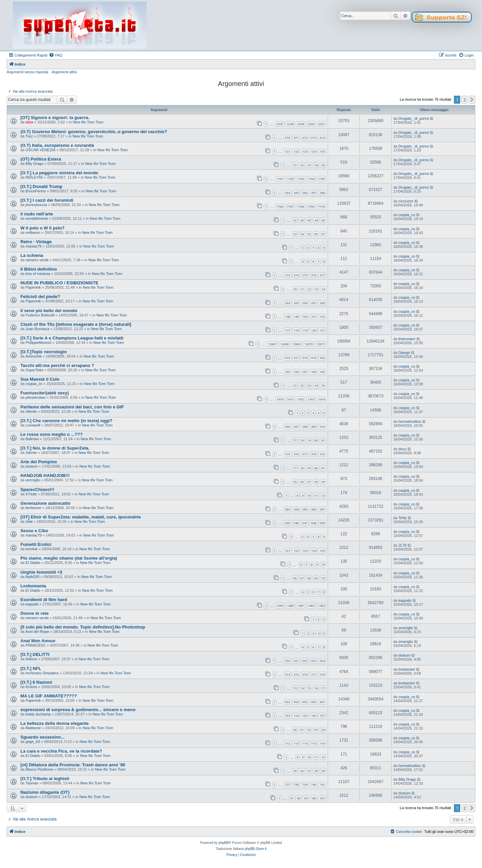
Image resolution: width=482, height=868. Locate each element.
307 (296, 427)
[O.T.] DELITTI (35, 654)
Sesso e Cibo (34, 531)
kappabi (32, 604)
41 (295, 220)
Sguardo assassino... (43, 737)
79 (309, 440)
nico (29, 122)
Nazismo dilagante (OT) (45, 792)
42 (302, 220)
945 (287, 523)
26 (302, 771)
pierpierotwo (35, 397)
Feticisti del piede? (40, 297)
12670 (308, 344)
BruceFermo (36, 191)
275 (305, 275)
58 (316, 482)
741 (322, 785)
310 (322, 427)
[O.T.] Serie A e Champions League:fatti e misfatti (72, 338)
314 (287, 674)
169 (322, 372)
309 (313, 427)
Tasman (32, 783)
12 (309, 289)
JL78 (402, 545)
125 (322, 151)
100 (313, 798)
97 (292, 798)
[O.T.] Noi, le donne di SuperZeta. (55, 448)
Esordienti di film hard (44, 600)
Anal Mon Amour (38, 641)
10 (295, 289)
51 (302, 730)
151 (313, 317)
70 (323, 578)
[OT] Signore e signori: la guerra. (55, 118)
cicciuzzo (406, 201)
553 (313, 661)
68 (309, 578)
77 (295, 440)
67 (302, 578)
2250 (311, 124)
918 (305, 358)
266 (305, 303)
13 (316, 289)
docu (402, 449)
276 (313, 275)
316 (296, 454)
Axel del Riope (37, 632)
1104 (311, 179)
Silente (31, 411)
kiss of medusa (38, 274)
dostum (31, 466)
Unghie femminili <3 (41, 572)
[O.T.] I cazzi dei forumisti (47, 200)
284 (296, 509)
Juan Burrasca (37, 329)
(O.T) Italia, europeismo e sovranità (57, 145)
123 (305, 151)
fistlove (31, 659)
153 (305, 551)
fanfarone (33, 508)
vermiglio (33, 480)
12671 (320, 344)
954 (296, 702)
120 (313, 330)
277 (322, 275)
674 (322, 138)
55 (309, 234)
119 (305, 330)
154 (313, 551)
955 (305, 702)
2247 (280, 124)
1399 (280, 606)
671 (296, 138)
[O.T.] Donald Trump (41, 186)
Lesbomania (33, 586)
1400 (290, 606)
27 (309, 771)
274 (296, 275)
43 (309, 220)
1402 (311, 606)
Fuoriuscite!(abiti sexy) (45, 393)
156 (313, 716)
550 (287, 661)
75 (309, 688)
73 (295, 688)
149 (296, 317)
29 (323, 771)
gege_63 (33, 742)
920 (322, 358)
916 (287, 358)
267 (313, 303)
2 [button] (464, 100)
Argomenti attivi (64, 72)
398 (322, 193)
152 (322, 317)
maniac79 (33, 246)
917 (296, 358)
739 (305, 785)
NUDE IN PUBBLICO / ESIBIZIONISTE (59, 283)
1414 (321, 399)
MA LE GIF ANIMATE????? (49, 696)
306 (287, 427)
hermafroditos (410, 421)
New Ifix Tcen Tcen (88, 122)
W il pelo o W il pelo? (43, 228)
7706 (280, 207)
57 (323, 234)
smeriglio (406, 628)
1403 (321, 606)
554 (322, 661)
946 (296, 523)
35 (323, 165)
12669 (296, 344)
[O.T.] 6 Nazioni (36, 682)
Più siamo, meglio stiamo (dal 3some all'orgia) (69, 558)
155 (322, 551)
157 (322, 716)
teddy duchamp (38, 714)
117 (287, 330)
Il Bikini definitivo (39, 269)
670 (287, 138)
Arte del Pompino (39, 462)
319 (322, 454)
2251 (321, 124)
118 (296, 330)
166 (296, 372)
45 (323, 220)
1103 (301, 179)
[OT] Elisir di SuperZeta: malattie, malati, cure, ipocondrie (81, 517)
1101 (280, 179)
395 (296, 193)
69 (316, 578)
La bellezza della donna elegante (55, 723)
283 (287, 509)
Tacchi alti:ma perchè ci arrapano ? (57, 365)
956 (313, 702)
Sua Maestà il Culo (40, 379)
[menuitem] (56, 55)
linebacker (407, 669)
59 (323, 482)
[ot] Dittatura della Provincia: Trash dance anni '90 (73, 765)
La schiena (32, 255)
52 (309, 730)
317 (305, 454)
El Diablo (33, 563)
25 (295, 771)
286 (313, 509)
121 (287, 151)
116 (322, 743)
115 (313, 743)
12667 (272, 344)
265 (296, 303)
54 (302, 234)
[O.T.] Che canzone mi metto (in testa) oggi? (66, 421)
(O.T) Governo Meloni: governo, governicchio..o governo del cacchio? (94, 132)
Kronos (31, 687)
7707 (290, 207)
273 (287, 275)
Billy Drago (34, 164)
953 (287, 702)
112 (287, 743)
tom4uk (31, 549)
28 (316, 771)
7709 (311, 207)
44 (316, 220)
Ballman (32, 439)
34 (316, 165)
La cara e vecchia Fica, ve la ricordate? (61, 751)
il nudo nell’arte (37, 214)
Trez (29, 136)
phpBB (224, 843)
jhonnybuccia (36, 205)
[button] (472, 100)
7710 (321, 207)
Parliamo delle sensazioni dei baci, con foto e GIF (72, 407)
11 (302, 289)
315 (287, 454)
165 (287, 372)
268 (322, 303)
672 (305, 138)
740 (313, 785)
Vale (29, 521)
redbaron (33, 232)
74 (302, 688)
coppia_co (407, 215)
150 (305, 317)
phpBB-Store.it (256, 849)
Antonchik (33, 356)
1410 (280, 399)
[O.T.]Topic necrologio (44, 352)
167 (305, 372)
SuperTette (34, 370)
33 (309, 165)
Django (404, 353)
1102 (290, 179)
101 (322, 798)
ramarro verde (37, 260)
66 (295, 578)
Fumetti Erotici (36, 544)
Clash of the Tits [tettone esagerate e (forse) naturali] (76, 324)
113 (296, 743)
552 (305, 661)
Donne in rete (34, 613)
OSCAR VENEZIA (40, 150)
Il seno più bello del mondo (49, 311)
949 (322, 523)
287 (322, 509)
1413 (311, 399)
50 (295, 730)
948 (313, 523)
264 (287, 303)
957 (322, 702)
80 (316, 440)
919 (313, 358)
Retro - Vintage (36, 242)
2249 (301, 124)
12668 (284, 344)
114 (305, 743)
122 (296, 151)
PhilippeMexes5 (38, 343)
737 (287, 785)
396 (305, 193)
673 (313, 138)
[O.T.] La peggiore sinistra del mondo (59, 173)
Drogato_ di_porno (414, 118)
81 (323, 440)
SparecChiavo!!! (37, 490)
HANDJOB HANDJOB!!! (45, 475)
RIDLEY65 (34, 177)
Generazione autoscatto (46, 503)
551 (296, 661)
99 (306, 798)
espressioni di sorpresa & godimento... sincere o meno (78, 710)
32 (302, 165)
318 (313, 454)
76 (316, 688)
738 (296, 785)
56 (316, 234)
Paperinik (33, 287)
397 (313, 193)
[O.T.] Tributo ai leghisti (45, 779)
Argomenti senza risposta (27, 72)
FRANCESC (36, 645)
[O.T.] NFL (31, 668)
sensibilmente (37, 218)
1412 (301, 399)
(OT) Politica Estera (41, 159)
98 (299, 798)
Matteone (33, 728)
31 (295, 165)
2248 (290, 124)
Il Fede (31, 494)
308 (305, 427)
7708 (301, 207)
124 (313, 151)
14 (323, 289)
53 (295, 234)
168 (313, 372)
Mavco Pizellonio (39, 769)
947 (305, 523)
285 (305, 509)
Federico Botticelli (40, 315)
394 (287, 193)
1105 (321, 179)
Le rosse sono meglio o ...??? (52, 434)
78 (302, 440)
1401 (301, 606)
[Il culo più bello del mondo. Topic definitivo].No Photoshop (83, 627)
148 (287, 317)
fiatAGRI (32, 577)
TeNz (403, 518)
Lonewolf (33, 425)
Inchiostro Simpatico (42, 673)
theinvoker (407, 339)
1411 (290, 399)
